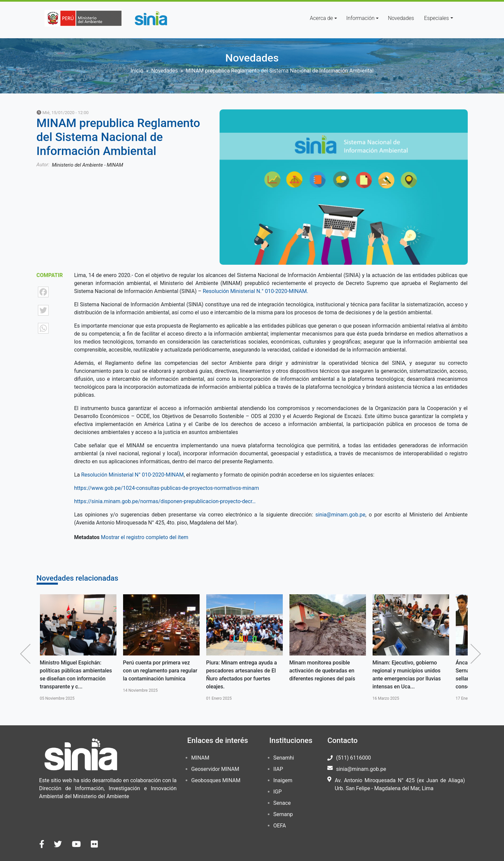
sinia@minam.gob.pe (340, 515)
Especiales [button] (437, 18)
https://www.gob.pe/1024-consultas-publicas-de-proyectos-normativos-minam (167, 488)
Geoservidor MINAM (215, 769)
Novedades (401, 18)
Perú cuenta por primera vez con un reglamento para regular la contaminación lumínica (160, 671)
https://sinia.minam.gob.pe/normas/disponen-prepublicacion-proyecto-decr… (165, 501)
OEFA (280, 826)
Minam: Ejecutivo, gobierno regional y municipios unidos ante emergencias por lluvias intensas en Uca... (407, 675)
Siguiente (477, 654)
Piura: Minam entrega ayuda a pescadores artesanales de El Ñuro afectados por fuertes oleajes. (242, 675)
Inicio (137, 71)
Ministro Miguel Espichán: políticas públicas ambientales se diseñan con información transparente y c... (76, 675)
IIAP (278, 769)
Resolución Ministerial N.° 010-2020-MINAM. (256, 291)
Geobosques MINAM (216, 780)
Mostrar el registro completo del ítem (145, 537)
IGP (278, 792)
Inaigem (283, 780)
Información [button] (360, 18)
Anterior (27, 654)
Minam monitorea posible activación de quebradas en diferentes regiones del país (322, 671)
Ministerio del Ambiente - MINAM (87, 165)
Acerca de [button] (321, 18)
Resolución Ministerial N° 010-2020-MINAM (132, 475)
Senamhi (284, 758)
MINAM (200, 758)
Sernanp (283, 814)
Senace (282, 803)
